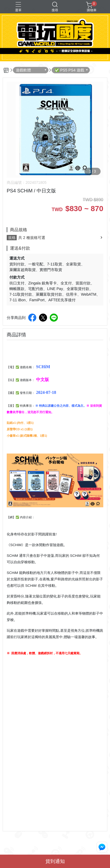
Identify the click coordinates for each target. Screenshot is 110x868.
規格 (12, 238)
